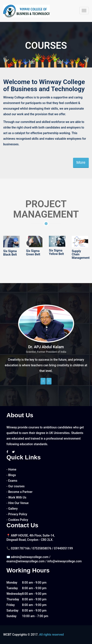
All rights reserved (51, 635)
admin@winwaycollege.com (30, 557)
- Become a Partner (19, 492)
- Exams (12, 481)
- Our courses (16, 486)
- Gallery (12, 509)
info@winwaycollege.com (64, 561)
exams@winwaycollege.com (26, 561)
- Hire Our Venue (18, 503)
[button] (43, 381)
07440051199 (63, 548)
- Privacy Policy (17, 514)
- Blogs (11, 475)
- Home (11, 469)
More (81, 162)
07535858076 (42, 548)
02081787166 (21, 548)
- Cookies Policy (17, 520)
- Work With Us (16, 497)
